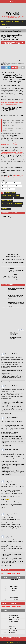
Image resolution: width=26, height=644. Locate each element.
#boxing (3, 366)
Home (2, 22)
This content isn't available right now (11, 437)
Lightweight (6, 206)
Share (10, 382)
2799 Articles (16, 254)
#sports (7, 366)
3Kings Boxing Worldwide (11, 354)
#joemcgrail (4, 390)
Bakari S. (11, 298)
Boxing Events (9, 22)
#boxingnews (20, 366)
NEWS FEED (3, 30)
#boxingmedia (13, 366)
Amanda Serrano (7, 195)
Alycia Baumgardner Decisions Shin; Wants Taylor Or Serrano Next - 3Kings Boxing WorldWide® (13, 466)
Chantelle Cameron (7, 198)
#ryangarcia (18, 542)
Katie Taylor (19, 203)
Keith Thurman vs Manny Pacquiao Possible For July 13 (16, 289)
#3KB (10, 368)
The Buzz (9, 30)
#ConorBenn (4, 543)
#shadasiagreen (18, 504)
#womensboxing (5, 462)
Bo (3, 47)
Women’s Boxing (19, 22)
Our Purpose (4, 25)
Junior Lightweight (7, 201)
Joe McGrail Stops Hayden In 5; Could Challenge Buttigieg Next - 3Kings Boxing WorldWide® (13, 402)
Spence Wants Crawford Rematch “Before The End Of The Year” (16, 296)
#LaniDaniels (5, 518)
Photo (4, 530)
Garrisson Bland (19, 198)
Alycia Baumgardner (10, 193)
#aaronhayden (11, 391)
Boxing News (16, 195)
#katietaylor (11, 455)
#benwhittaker (11, 358)
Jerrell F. (10, 291)
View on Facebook (5, 382)
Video (4, 508)
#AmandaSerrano (20, 455)
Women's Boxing (6, 209)
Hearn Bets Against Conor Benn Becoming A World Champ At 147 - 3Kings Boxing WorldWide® (13, 554)
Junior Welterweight (8, 203)
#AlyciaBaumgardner (7, 453)
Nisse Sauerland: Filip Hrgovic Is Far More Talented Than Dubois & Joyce (16, 304)
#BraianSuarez (20, 359)
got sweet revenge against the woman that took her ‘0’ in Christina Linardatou (13, 103)
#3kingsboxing (5, 368)
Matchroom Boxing (16, 206)
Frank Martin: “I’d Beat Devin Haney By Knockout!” (12, 176)
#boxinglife (15, 432)
